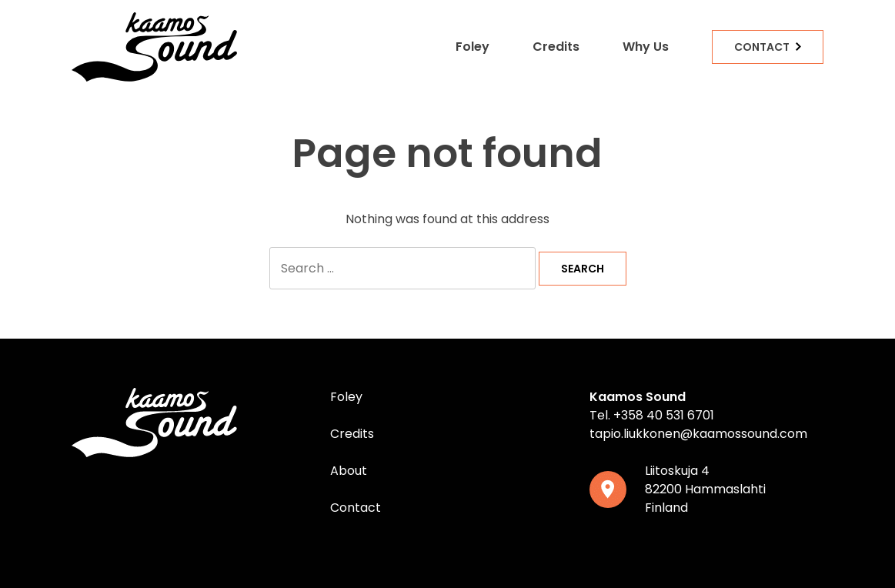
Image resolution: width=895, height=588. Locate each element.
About (349, 471)
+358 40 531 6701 (664, 415)
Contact (762, 47)
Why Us (646, 47)
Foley (473, 47)
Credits (556, 47)
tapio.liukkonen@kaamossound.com (698, 434)
